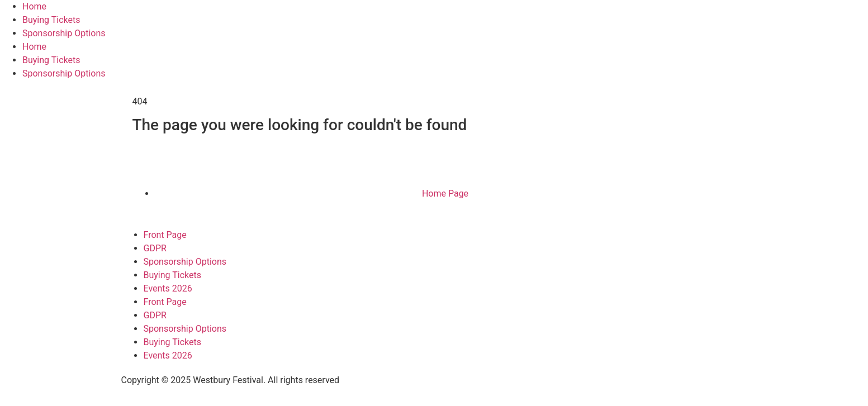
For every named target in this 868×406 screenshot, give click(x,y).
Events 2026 (168, 288)
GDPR (155, 248)
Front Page (165, 235)
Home (34, 6)
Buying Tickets (51, 20)
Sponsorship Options (64, 33)
